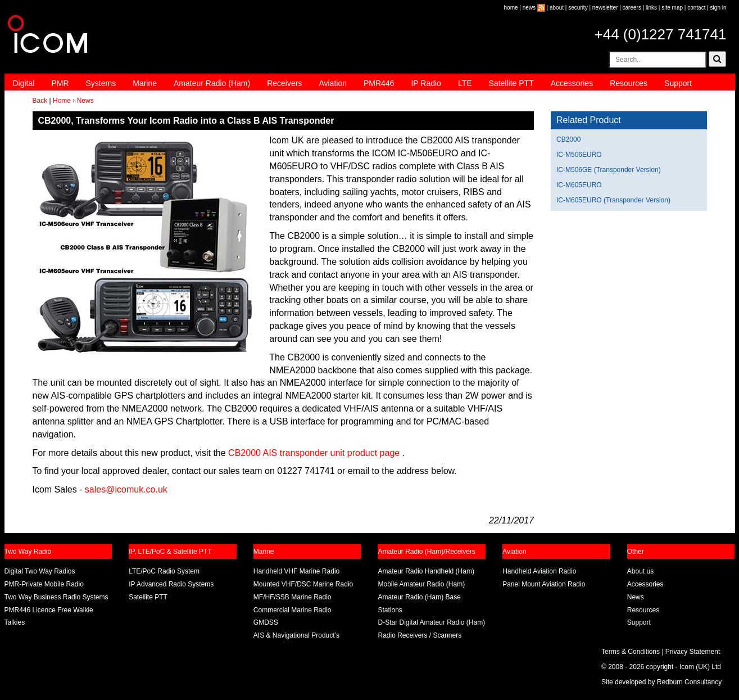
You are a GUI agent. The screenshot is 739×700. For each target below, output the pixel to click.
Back (40, 101)
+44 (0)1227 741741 (661, 34)
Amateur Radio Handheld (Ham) (426, 571)
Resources (629, 83)
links (651, 8)
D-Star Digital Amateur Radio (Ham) (431, 622)
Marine (145, 83)
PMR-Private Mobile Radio (44, 584)
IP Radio (426, 83)
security (578, 8)
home (511, 8)
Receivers (284, 83)
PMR (60, 83)
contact (696, 8)
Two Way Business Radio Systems (56, 597)
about (557, 8)
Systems (101, 83)
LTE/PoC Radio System (164, 571)
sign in (718, 8)
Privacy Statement (693, 652)
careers (632, 8)
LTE (465, 83)
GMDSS (266, 622)
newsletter (605, 8)
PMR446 (379, 83)
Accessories (572, 83)
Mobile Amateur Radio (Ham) (421, 584)
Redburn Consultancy (689, 682)
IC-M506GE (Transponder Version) (609, 170)
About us (640, 571)
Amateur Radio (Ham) (212, 83)
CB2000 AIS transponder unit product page (314, 453)
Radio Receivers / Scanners (420, 635)
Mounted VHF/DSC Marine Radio (303, 584)
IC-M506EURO (579, 155)
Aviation (333, 83)
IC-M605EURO (579, 185)
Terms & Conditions (631, 652)
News (85, 101)
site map (672, 8)
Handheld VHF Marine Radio (296, 571)
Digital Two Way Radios (40, 571)
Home (62, 101)
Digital (24, 83)
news (529, 8)
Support (678, 83)
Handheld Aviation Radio (539, 571)
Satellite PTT (511, 83)
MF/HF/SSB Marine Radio (293, 597)
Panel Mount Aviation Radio (544, 584)
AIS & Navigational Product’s (296, 635)
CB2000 (568, 139)
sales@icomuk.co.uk (126, 489)
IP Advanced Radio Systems (171, 584)
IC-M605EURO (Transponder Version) (613, 200)
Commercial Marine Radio (293, 610)
